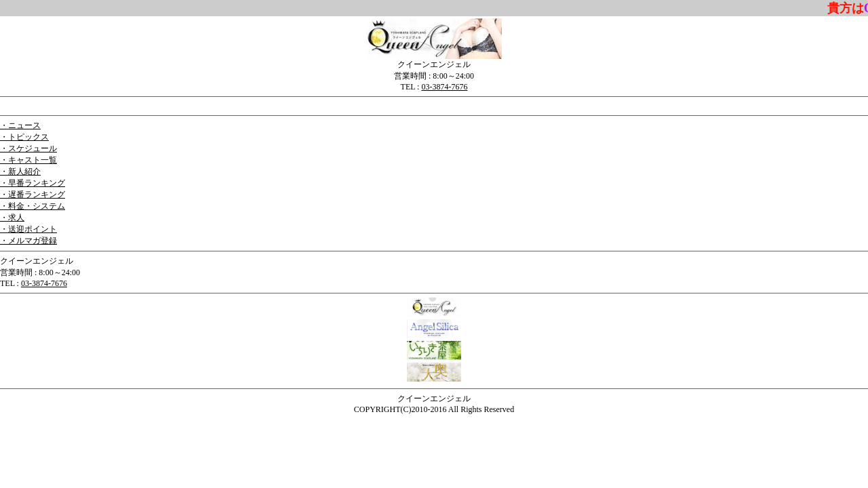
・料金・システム (33, 206)
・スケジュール (28, 148)
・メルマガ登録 (28, 241)
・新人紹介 (20, 171)
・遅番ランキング (33, 195)
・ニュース (20, 125)
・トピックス (24, 137)
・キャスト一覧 (28, 160)
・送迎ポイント (28, 229)
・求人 (12, 218)
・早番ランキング (33, 183)
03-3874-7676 (444, 87)
